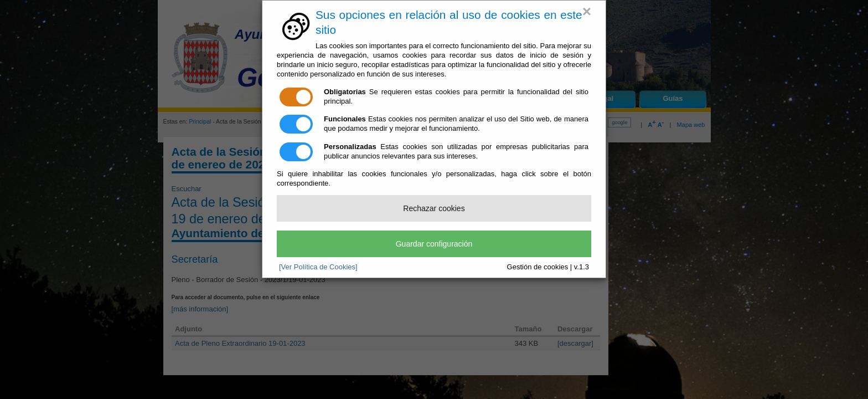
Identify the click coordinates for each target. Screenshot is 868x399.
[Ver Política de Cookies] (318, 267)
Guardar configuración (434, 244)
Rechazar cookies (434, 208)
